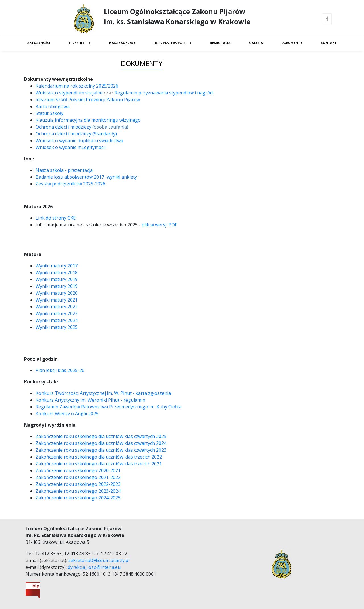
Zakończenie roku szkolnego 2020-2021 (78, 470)
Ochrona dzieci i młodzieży (63, 127)
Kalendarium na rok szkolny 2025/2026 (77, 86)
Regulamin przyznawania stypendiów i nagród (164, 93)
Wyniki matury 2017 (57, 266)
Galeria (256, 43)
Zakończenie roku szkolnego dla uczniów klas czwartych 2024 (101, 443)
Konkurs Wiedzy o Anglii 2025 (67, 414)
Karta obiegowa (53, 106)
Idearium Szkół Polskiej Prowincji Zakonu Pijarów (88, 100)
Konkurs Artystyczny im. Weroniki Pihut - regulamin (90, 400)
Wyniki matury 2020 (57, 293)
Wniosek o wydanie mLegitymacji (71, 147)
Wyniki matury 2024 (57, 320)
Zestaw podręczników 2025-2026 (70, 184)
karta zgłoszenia (153, 393)
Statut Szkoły (49, 113)
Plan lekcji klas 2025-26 (60, 370)
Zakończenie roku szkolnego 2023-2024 (78, 491)
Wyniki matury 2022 (57, 307)
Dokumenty (292, 43)
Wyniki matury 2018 (57, 272)
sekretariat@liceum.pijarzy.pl (99, 560)
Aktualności (39, 43)
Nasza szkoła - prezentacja (64, 170)
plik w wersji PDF (159, 225)
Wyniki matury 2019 (57, 279)
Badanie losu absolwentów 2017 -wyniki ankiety (87, 177)
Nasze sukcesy (122, 43)
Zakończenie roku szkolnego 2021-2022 (78, 477)
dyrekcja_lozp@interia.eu (94, 567)
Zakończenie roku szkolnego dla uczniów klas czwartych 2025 (101, 436)
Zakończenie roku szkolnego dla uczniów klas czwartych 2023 (101, 450)
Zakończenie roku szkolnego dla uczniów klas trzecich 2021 (99, 464)
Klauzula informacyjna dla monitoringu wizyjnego (88, 120)
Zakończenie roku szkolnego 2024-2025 (78, 498)
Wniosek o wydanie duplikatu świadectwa (79, 141)
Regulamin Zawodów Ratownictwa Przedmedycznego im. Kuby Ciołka (108, 407)
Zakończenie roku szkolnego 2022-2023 (78, 484)
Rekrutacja (220, 43)
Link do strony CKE (56, 218)
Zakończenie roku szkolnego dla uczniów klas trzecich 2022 (99, 457)
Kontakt (329, 43)
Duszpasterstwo (169, 43)
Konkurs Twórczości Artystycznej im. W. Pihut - (86, 393)
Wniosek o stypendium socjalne (69, 93)
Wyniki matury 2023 (57, 313)
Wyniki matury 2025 (57, 327)
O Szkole (77, 43)
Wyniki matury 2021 (57, 300)
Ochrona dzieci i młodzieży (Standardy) (76, 134)
